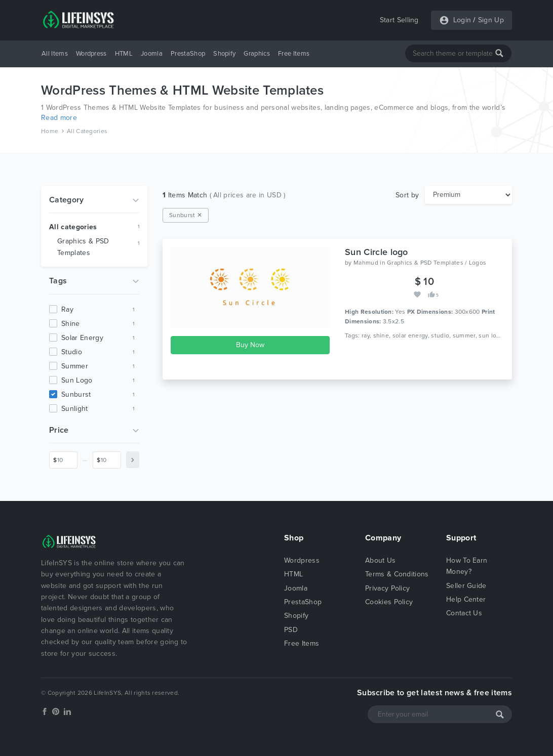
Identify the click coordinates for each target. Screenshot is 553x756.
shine (71, 324)
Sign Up (491, 20)
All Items (55, 54)
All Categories (87, 131)
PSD (291, 630)
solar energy (82, 338)
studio (72, 352)
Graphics (257, 54)
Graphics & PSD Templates (83, 247)
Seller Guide (466, 586)
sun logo (77, 380)
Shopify (224, 54)
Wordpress (91, 54)
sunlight (75, 409)
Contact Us (464, 613)
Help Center (466, 599)
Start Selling (399, 20)
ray (67, 309)
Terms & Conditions (397, 574)
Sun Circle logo (377, 252)
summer (75, 366)
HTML (124, 54)
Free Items (294, 54)
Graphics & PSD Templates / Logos (437, 263)
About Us (381, 560)
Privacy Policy (387, 588)
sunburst (76, 394)
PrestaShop (188, 54)
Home (50, 131)
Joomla (152, 54)
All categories (73, 227)
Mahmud (366, 263)
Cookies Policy (389, 602)
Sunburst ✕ (186, 215)
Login (462, 20)
